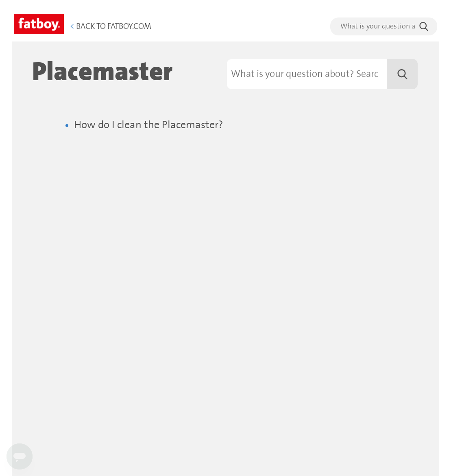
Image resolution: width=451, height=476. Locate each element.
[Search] (322, 74)
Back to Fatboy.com (111, 27)
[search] (384, 26)
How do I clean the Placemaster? (149, 125)
